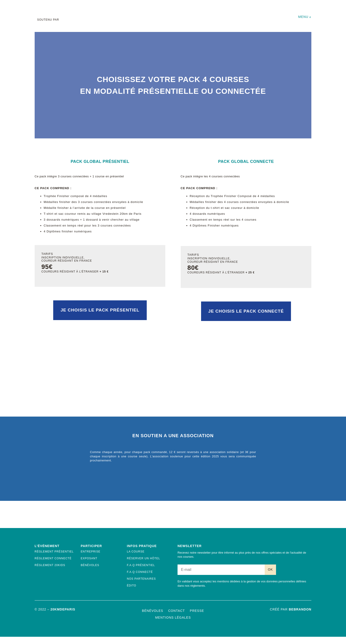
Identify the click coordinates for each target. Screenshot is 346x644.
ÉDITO (131, 593)
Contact (177, 618)
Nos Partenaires (141, 586)
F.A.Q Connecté (140, 579)
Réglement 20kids (50, 572)
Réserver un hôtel (143, 565)
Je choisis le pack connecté (246, 318)
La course (136, 559)
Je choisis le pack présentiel (100, 317)
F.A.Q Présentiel (141, 572)
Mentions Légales (173, 625)
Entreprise (91, 559)
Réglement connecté (53, 565)
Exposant (89, 565)
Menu (303, 17)
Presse (197, 618)
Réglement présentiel (54, 559)
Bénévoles (90, 572)
